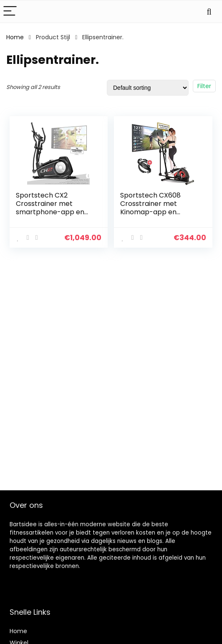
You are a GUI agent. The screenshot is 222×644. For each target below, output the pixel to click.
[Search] (209, 11)
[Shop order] (148, 88)
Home (15, 37)
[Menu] (10, 11)
